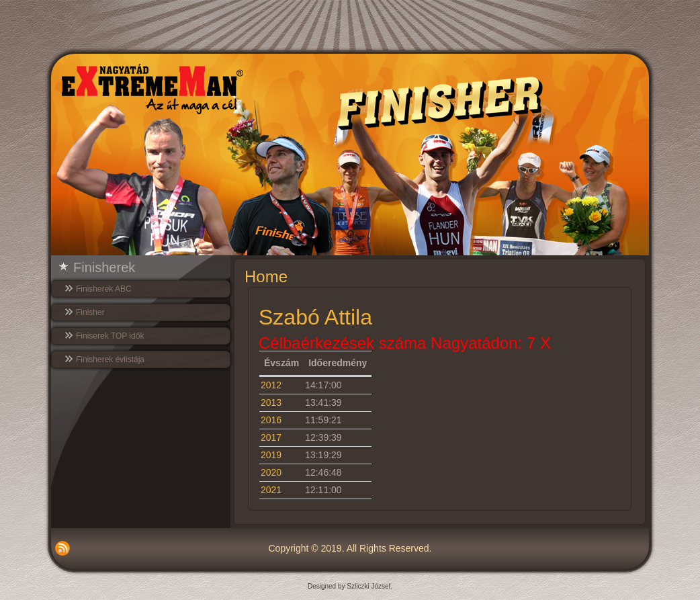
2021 (271, 490)
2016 (271, 420)
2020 (271, 472)
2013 (271, 402)
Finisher (90, 312)
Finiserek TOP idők (110, 336)
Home (266, 276)
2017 (271, 437)
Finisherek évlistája (110, 359)
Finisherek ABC (104, 289)
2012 (271, 385)
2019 (271, 455)
